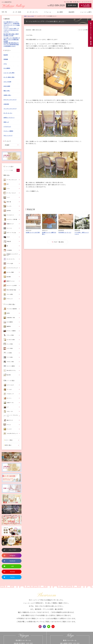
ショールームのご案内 (83, 30)
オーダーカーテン (33, 12)
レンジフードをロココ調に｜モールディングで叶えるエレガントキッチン (11, 30)
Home (25, 16)
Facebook (44, 627)
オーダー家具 (17, 12)
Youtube (53, 627)
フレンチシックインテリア (10, 109)
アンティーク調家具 (8, 131)
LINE (49, 627)
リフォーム (48, 12)
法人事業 (60, 12)
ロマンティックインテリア (10, 100)
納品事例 (71, 12)
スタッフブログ (31, 16)
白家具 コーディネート (9, 118)
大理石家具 (6, 104)
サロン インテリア (8, 135)
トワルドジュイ (7, 126)
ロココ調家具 (7, 68)
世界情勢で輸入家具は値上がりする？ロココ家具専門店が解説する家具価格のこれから (11, 44)
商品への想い (7, 91)
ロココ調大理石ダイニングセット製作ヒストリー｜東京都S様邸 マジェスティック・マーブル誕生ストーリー (12, 24)
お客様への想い (7, 95)
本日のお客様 (7, 86)
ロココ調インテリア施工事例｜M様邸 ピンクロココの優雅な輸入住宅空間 (12, 40)
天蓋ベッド (6, 122)
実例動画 (6, 59)
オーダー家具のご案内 (9, 77)
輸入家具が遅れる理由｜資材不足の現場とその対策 (11, 35)
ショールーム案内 (86, 12)
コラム (5, 64)
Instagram (40, 627)
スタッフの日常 (7, 82)
